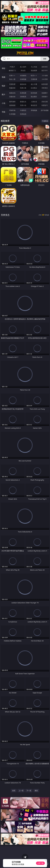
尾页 (36, 791)
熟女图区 (34, 97)
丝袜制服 (23, 79)
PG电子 (12, 67)
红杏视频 (12, 114)
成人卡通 (34, 84)
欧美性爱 (45, 84)
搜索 (45, 59)
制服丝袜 (12, 88)
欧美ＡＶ (34, 75)
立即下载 (40, 863)
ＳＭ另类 (45, 79)
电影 (4, 86)
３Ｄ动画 (45, 75)
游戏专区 (45, 67)
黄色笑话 (34, 105)
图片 (4, 94)
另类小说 (23, 105)
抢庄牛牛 (45, 70)
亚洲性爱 (12, 84)
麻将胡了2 (12, 70)
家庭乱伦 (23, 102)
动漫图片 (45, 93)
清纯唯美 (23, 97)
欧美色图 (34, 93)
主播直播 (34, 79)
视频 (4, 77)
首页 (14, 791)
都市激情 (12, 102)
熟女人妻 (12, 79)
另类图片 (45, 97)
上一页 (21, 791)
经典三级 (23, 88)
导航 (4, 112)
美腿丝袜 (12, 97)
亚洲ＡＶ (12, 75)
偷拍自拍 (23, 84)
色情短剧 (23, 114)
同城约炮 (12, 110)
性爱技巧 (45, 105)
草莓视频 (34, 110)
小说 (4, 103)
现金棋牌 (34, 70)
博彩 (4, 68)
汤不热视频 (45, 110)
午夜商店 (23, 110)
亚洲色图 (23, 93)
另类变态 (45, 88)
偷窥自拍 (12, 93)
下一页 (29, 791)
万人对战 (34, 67)
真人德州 (23, 67)
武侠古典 (45, 102)
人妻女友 (34, 102)
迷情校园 (12, 105)
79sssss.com (25, 53)
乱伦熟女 (34, 88)
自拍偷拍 (23, 75)
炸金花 (23, 70)
